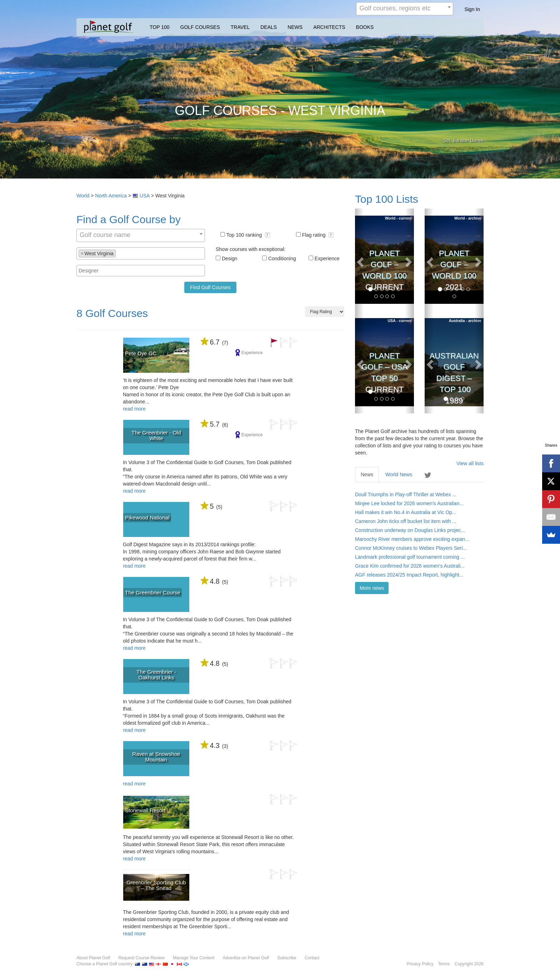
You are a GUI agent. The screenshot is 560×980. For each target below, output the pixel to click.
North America (111, 196)
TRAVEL (240, 27)
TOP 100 (160, 27)
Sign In (472, 9)
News (367, 474)
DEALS (269, 27)
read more (134, 409)
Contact (312, 958)
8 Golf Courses (112, 313)
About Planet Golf (93, 958)
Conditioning (282, 258)
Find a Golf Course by (129, 219)
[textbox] (119, 253)
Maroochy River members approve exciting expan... (412, 539)
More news (372, 588)
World (83, 196)
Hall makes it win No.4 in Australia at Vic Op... (406, 512)
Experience (327, 258)
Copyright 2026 (469, 964)
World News (399, 474)
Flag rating (318, 235)
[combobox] (405, 9)
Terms (444, 964)
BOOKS (365, 27)
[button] (267, 235)
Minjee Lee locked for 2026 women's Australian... (409, 503)
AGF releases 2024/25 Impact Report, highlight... (409, 575)
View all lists (470, 463)
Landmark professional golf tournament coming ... (410, 557)
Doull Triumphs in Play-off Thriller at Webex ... (406, 494)
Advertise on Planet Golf (246, 958)
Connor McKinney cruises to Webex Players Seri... (411, 548)
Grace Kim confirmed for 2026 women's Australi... (410, 566)
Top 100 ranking (248, 235)
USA (145, 196)
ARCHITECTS (329, 27)
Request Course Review (141, 958)
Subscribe (287, 958)
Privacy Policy (420, 964)
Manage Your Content (194, 958)
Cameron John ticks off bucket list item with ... (406, 521)
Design (230, 258)
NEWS (295, 27)
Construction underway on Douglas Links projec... (410, 530)
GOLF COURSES (200, 27)
